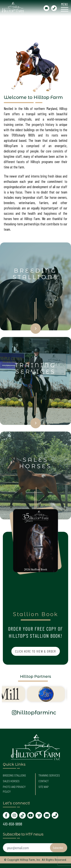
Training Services (49, 776)
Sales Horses (11, 781)
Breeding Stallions (14, 776)
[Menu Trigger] (64, 7)
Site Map (44, 787)
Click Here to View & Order (36, 651)
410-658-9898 (12, 824)
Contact (44, 781)
